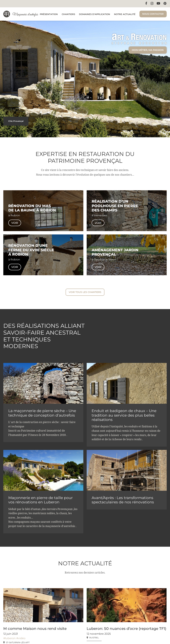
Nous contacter (153, 14)
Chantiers (68, 14)
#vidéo (21, 638)
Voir (15, 223)
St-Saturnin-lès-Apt (18, 642)
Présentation (49, 14)
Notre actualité (125, 14)
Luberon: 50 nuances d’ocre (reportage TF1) (126, 628)
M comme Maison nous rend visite (35, 628)
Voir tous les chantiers (85, 292)
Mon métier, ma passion (148, 50)
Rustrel (94, 638)
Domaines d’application (95, 14)
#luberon (9, 638)
